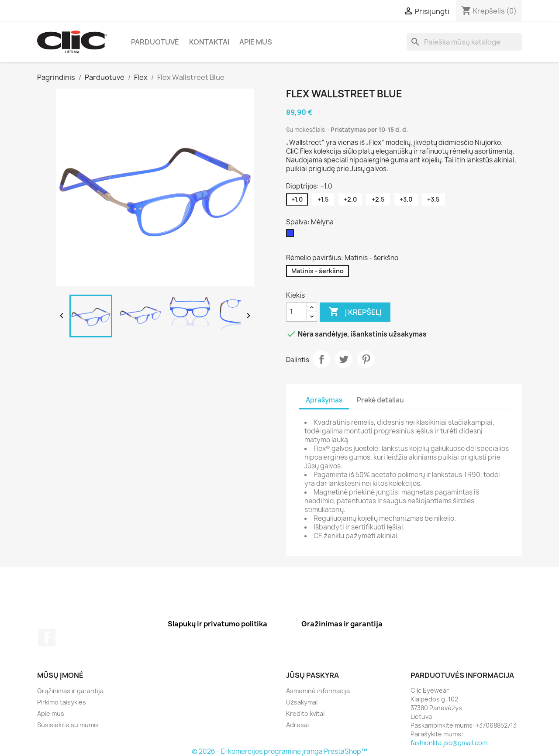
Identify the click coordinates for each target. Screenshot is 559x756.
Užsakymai (302, 702)
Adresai (297, 725)
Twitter (344, 359)
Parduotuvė (155, 42)
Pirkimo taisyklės (62, 702)
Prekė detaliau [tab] (380, 400)
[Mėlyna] (292, 235)
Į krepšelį (355, 312)
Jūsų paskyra (312, 675)
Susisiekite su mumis (68, 725)
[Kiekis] (297, 312)
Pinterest (366, 359)
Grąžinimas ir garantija (70, 691)
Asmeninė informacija (318, 691)
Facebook (47, 638)
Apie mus (256, 42)
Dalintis (321, 359)
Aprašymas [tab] (324, 400)
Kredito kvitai (305, 713)
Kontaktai (209, 42)
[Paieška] (464, 42)
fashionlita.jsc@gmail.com (449, 743)
